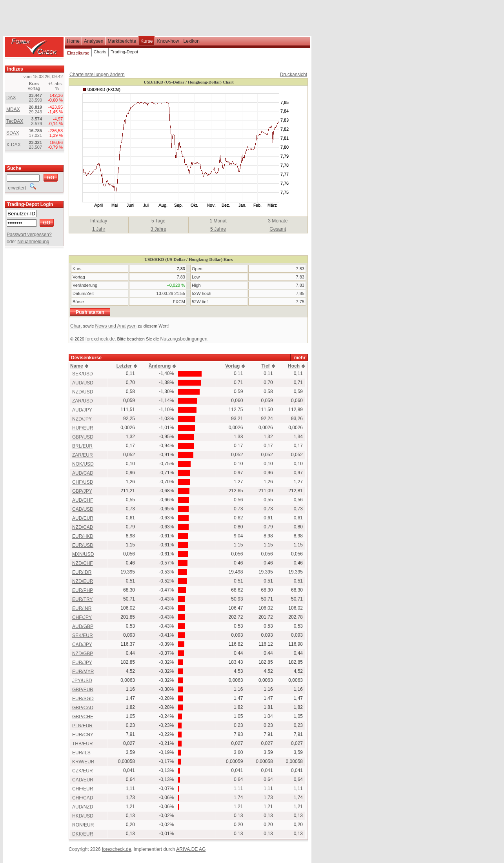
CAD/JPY (82, 645)
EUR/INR (82, 608)
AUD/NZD (83, 807)
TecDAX (15, 121)
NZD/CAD (83, 527)
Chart (76, 326)
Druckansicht (294, 75)
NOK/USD (83, 464)
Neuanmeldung (33, 242)
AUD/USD (83, 383)
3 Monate (278, 221)
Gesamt (278, 229)
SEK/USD (83, 374)
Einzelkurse (78, 53)
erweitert (21, 188)
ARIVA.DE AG (191, 849)
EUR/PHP (83, 590)
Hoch (294, 366)
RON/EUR (83, 825)
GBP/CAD (83, 708)
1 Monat (218, 221)
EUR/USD (83, 545)
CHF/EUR (83, 789)
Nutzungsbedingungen (184, 339)
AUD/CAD (83, 473)
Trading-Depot (124, 52)
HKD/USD (83, 816)
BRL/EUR (82, 446)
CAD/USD (83, 509)
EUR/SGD (83, 699)
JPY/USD (82, 681)
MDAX (13, 109)
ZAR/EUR (83, 455)
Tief (266, 366)
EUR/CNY (83, 735)
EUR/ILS (81, 753)
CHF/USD (83, 482)
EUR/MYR (83, 672)
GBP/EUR (83, 690)
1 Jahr (99, 229)
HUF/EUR (83, 428)
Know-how (168, 41)
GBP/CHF (83, 717)
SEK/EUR (83, 635)
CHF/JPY (82, 617)
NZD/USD (83, 392)
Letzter (124, 366)
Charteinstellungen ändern (97, 75)
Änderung (160, 366)
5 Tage (158, 221)
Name (77, 366)
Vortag (232, 366)
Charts (100, 52)
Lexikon (191, 41)
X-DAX (14, 145)
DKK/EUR (83, 834)
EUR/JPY (82, 663)
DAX (11, 98)
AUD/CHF (83, 500)
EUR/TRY (82, 599)
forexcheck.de (100, 339)
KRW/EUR (83, 762)
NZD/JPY (82, 419)
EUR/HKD (83, 536)
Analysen (94, 41)
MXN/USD (83, 554)
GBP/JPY (82, 491)
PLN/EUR (82, 726)
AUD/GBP (83, 626)
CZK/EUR (83, 771)
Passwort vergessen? (29, 235)
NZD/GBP (83, 654)
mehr (300, 358)
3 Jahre (158, 229)
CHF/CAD (83, 798)
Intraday (99, 221)
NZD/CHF (83, 563)
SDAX (13, 133)
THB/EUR (83, 744)
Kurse (146, 41)
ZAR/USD (83, 401)
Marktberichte (122, 41)
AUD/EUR (83, 518)
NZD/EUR (83, 581)
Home (73, 41)
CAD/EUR (83, 780)
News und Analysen (116, 326)
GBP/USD (83, 437)
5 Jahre (218, 229)
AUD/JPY (82, 410)
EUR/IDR (82, 572)
